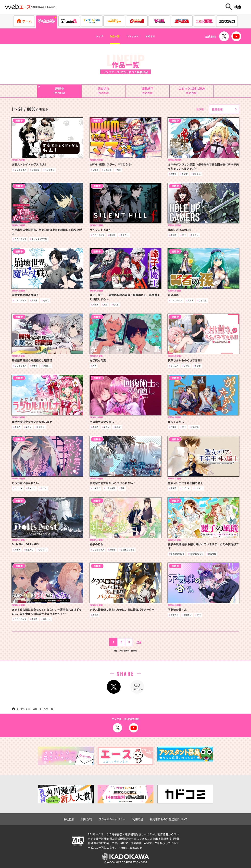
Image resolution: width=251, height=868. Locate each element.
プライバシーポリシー (113, 818)
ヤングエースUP (29, 708)
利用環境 (137, 818)
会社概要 (73, 818)
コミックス (135, 36)
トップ (90, 36)
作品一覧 (110, 36)
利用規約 (89, 818)
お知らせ (159, 36)
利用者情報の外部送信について (166, 818)
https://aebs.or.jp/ (132, 846)
